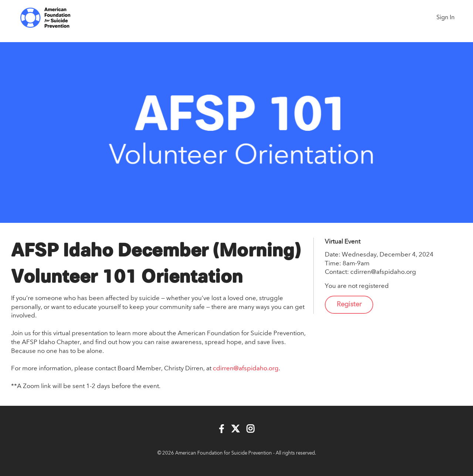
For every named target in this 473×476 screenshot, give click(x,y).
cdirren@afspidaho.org (246, 369)
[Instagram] (250, 429)
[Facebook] (222, 429)
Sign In (445, 18)
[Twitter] (235, 429)
